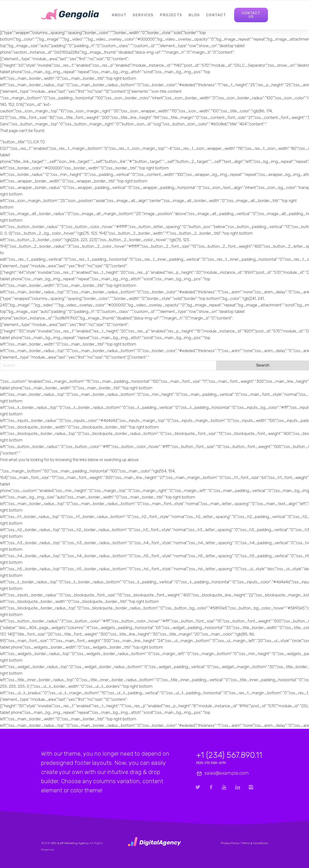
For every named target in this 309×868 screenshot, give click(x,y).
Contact (216, 15)
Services (143, 15)
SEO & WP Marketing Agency (70, 843)
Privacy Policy (230, 843)
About (119, 15)
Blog (194, 15)
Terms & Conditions (255, 843)
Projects (171, 15)
